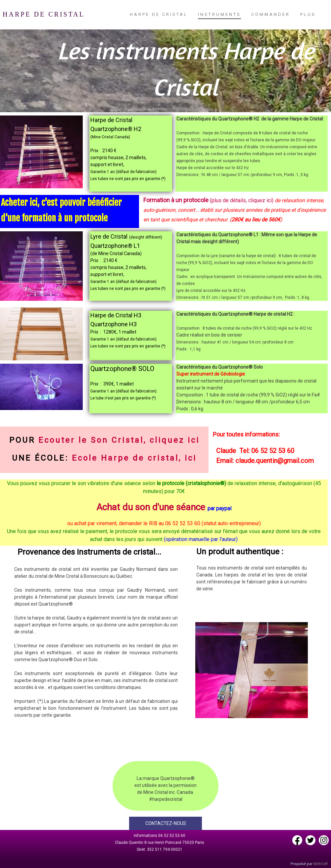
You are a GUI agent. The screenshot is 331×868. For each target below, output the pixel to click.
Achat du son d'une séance (151, 507)
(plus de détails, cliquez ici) (241, 200)
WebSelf (321, 864)
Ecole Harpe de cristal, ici (134, 458)
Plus (308, 14)
